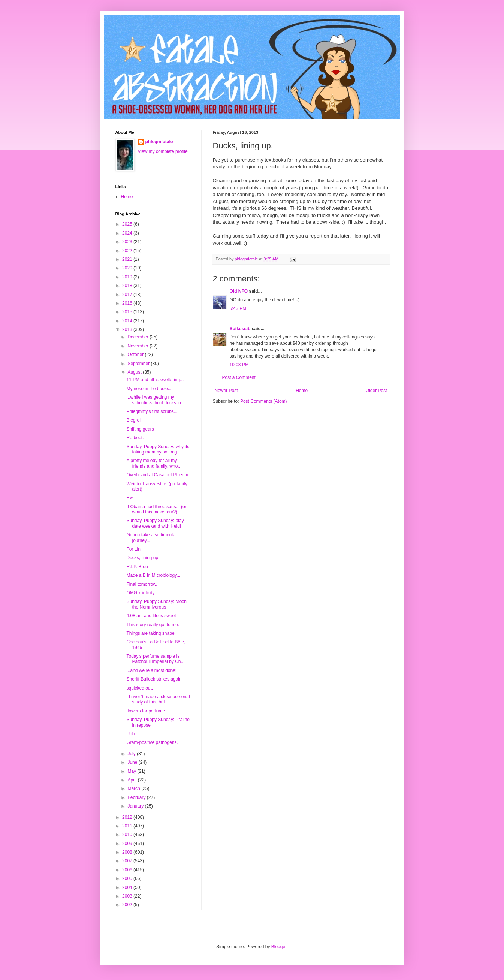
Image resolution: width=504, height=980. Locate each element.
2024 (128, 233)
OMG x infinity (140, 593)
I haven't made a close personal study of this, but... (158, 699)
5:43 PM (238, 308)
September (139, 364)
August (135, 372)
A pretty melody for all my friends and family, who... (154, 463)
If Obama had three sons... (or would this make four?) (156, 509)
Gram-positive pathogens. (152, 742)
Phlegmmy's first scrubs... (152, 411)
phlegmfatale (159, 142)
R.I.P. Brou (137, 567)
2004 (128, 887)
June (133, 762)
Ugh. (131, 734)
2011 (128, 826)
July (132, 754)
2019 (128, 277)
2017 (128, 295)
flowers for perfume (146, 711)
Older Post (376, 391)
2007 (128, 861)
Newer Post (226, 391)
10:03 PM (239, 365)
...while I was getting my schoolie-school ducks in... (155, 400)
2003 (128, 896)
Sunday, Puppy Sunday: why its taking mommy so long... (158, 449)
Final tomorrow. (142, 584)
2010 (128, 835)
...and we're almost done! (151, 670)
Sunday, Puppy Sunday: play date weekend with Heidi (155, 523)
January (136, 806)
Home (302, 391)
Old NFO (239, 291)
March (134, 788)
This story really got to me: (153, 625)
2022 (128, 251)
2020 (128, 268)
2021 (128, 259)
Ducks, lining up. (143, 558)
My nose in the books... (149, 389)
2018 (128, 286)
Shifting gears (140, 429)
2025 (128, 224)
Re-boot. (135, 438)
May (132, 771)
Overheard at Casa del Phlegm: (158, 475)
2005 (128, 878)
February (137, 797)
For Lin (133, 549)
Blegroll (134, 420)
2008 (128, 852)
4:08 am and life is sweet (151, 616)
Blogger (279, 947)
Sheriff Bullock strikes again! (155, 679)
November (138, 346)
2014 (128, 321)
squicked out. (140, 688)
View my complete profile (163, 151)
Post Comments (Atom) (264, 401)
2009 (128, 844)
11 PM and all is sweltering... (155, 380)
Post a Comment (239, 377)
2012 (128, 817)
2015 (128, 312)
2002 (128, 905)
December (138, 337)
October (136, 355)
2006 (128, 870)
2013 (128, 329)
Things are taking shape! (151, 633)
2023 (128, 242)
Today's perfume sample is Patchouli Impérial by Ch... (155, 659)
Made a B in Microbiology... (153, 575)
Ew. (130, 498)
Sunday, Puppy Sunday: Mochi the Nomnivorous (157, 604)
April (132, 780)
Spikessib (240, 329)
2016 (128, 303)
